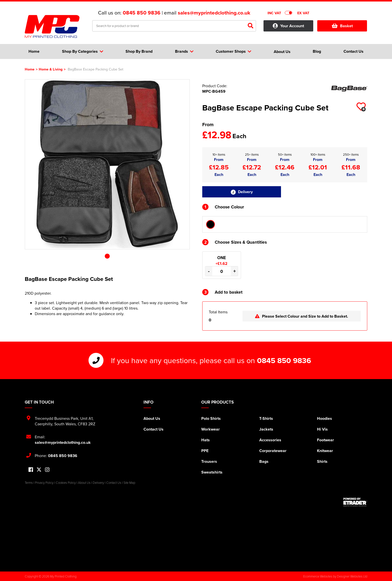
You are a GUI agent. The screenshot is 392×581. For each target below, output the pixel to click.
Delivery (242, 192)
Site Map (129, 483)
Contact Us (153, 429)
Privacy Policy (44, 483)
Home (30, 69)
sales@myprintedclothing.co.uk (214, 13)
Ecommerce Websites (318, 576)
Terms (29, 483)
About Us (152, 418)
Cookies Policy (66, 483)
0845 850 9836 (142, 13)
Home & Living (51, 69)
